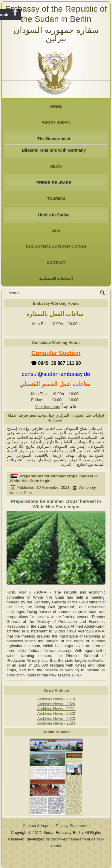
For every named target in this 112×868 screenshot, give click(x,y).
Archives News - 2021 (56, 709)
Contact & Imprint (38, 826)
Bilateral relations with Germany (54, 150)
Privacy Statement (72, 826)
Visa (56, 231)
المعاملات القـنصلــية (56, 279)
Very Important (48, 407)
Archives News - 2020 (56, 704)
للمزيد (66, 464)
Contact (56, 263)
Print (28, 493)
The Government (54, 139)
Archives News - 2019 (56, 699)
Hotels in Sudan (54, 215)
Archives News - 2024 (56, 723)
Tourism (56, 199)
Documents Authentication (56, 247)
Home (56, 106)
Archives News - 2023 (56, 718)
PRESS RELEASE (54, 183)
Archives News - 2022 (56, 713)
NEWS (56, 166)
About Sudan (56, 122)
